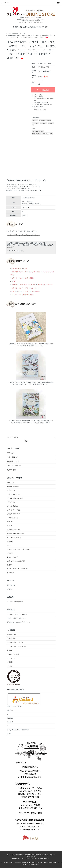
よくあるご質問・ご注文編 (15, 642)
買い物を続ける (38, 107)
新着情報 (10, 650)
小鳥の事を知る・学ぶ (14, 530)
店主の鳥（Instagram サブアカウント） (19, 622)
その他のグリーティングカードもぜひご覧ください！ (23, 231)
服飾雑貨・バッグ (13, 461)
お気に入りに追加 (40, 109)
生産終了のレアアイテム (45, 285)
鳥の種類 (20, 27)
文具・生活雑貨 (16, 33)
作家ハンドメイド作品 (14, 510)
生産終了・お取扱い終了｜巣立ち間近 (23, 285)
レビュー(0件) (38, 95)
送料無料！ (11, 541)
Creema (10, 726)
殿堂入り (10, 565)
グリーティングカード (32, 288)
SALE (13, 281)
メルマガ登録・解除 (13, 654)
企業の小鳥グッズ (17, 272)
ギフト (47, 27)
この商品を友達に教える (41, 103)
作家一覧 (10, 522)
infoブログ (10, 710)
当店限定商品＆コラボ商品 (15, 498)
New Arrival (11, 482)
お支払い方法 (11, 638)
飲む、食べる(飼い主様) (14, 537)
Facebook (10, 722)
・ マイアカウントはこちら (15, 251)
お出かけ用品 (32, 27)
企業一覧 (14, 278)
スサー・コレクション (14, 494)
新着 (15, 27)
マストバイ (40, 27)
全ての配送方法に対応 (28, 198)
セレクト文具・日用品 (26, 278)
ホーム (8, 33)
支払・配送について (18, 855)
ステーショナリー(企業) (32, 272)
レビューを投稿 (38, 97)
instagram (10, 718)
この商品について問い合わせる (43, 105)
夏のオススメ (11, 490)
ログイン (10, 666)
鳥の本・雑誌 (12, 470)
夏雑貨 (25, 27)
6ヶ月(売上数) (11, 585)
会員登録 (10, 662)
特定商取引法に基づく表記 (33, 855)
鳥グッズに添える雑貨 (32, 291)
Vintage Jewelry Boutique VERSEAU (18, 730)
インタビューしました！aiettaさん (17, 614)
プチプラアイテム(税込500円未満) (22, 295)
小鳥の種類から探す (13, 486)
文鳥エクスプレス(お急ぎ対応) (16, 561)
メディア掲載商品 (12, 506)
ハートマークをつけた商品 (15, 602)
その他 (9, 734)
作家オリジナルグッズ (14, 514)
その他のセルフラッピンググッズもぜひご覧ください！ (23, 235)
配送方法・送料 (12, 635)
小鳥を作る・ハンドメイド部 (16, 533)
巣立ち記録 (11, 573)
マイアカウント (12, 658)
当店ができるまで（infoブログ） (17, 618)
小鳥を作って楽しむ (14, 466)
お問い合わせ (31, 857)
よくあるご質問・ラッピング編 (16, 646)
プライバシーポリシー (49, 855)
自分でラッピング (17, 288)
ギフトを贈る (11, 502)
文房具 (23, 33)
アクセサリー (12, 453)
